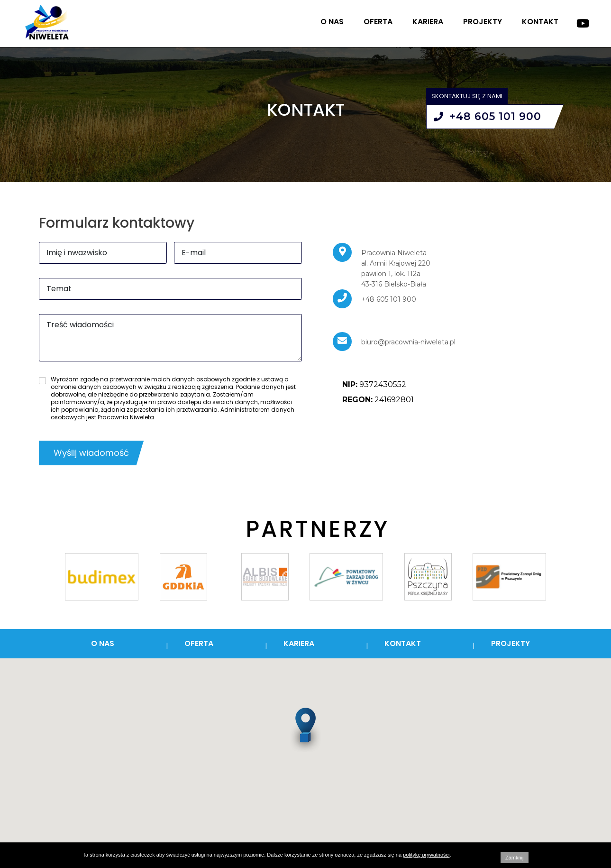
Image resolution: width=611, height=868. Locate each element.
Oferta (378, 22)
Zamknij (515, 858)
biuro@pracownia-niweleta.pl (408, 342)
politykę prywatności (426, 855)
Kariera (428, 22)
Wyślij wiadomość (91, 453)
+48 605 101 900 (488, 116)
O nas (332, 22)
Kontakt (540, 22)
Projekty (483, 22)
